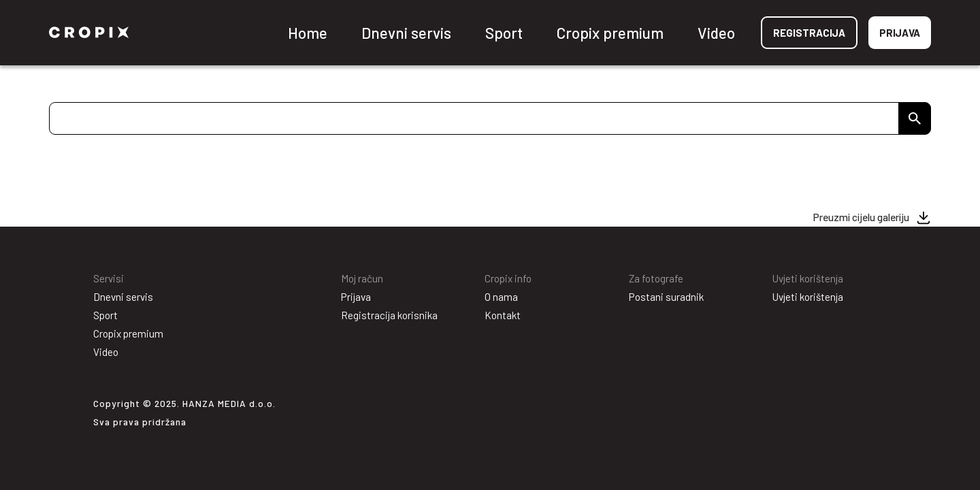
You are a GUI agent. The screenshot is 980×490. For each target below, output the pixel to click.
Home (308, 33)
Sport (504, 33)
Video (716, 33)
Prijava (900, 33)
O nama (501, 297)
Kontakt (503, 315)
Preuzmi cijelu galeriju (861, 217)
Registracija (809, 33)
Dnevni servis (406, 33)
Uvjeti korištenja (808, 297)
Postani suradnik (666, 297)
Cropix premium (610, 33)
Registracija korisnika (389, 315)
